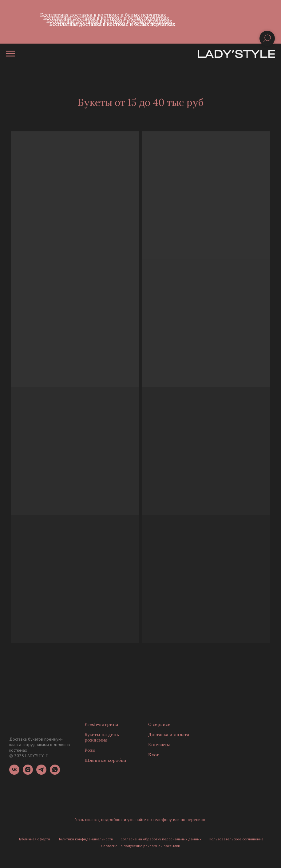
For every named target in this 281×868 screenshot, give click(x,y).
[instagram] (28, 773)
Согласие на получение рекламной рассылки (141, 846)
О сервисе (159, 724)
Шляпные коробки (105, 760)
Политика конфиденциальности (85, 839)
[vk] (14, 773)
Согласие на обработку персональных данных (161, 839)
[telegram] (41, 773)
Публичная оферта (34, 839)
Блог (154, 755)
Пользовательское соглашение (236, 839)
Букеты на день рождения (102, 737)
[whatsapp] (55, 773)
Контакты (159, 745)
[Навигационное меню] (10, 54)
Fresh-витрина (101, 724)
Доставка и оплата (169, 734)
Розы (90, 750)
